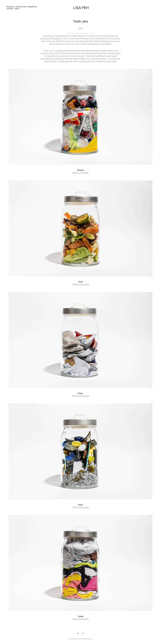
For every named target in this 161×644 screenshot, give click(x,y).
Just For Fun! (21, 7)
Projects (10, 7)
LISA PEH (81, 8)
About (17, 9)
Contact (10, 9)
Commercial (32, 7)
